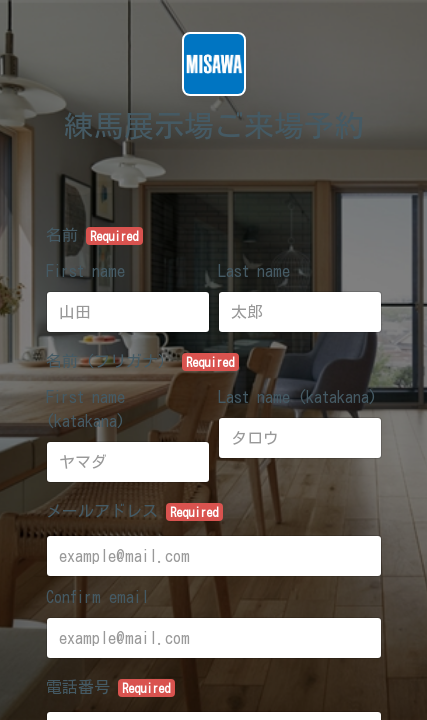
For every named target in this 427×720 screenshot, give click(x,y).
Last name (254, 271)
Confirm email (97, 597)
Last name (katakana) (297, 397)
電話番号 (111, 688)
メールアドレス (135, 512)
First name (85, 271)
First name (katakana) (85, 409)
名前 (95, 236)
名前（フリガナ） (143, 362)
